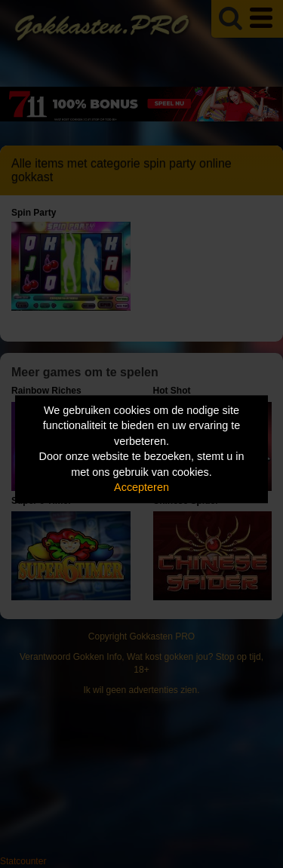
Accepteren (141, 488)
